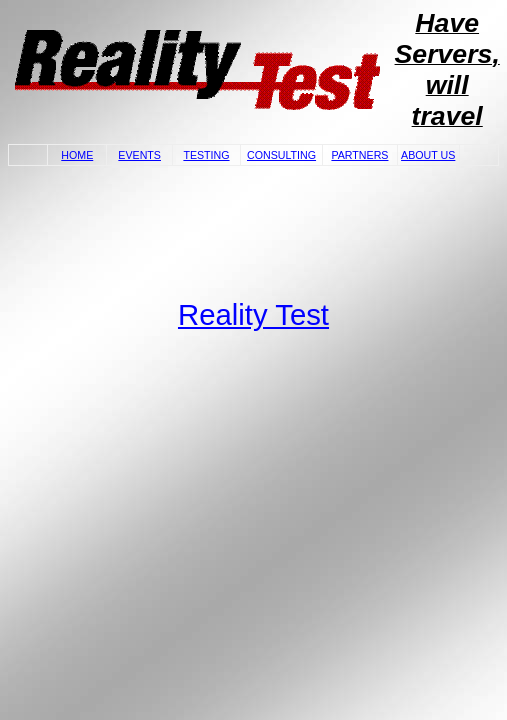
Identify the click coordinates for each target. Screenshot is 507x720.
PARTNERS (359, 155)
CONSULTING (281, 155)
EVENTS (139, 155)
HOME (77, 155)
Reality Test (253, 314)
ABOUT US (428, 155)
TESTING (206, 155)
